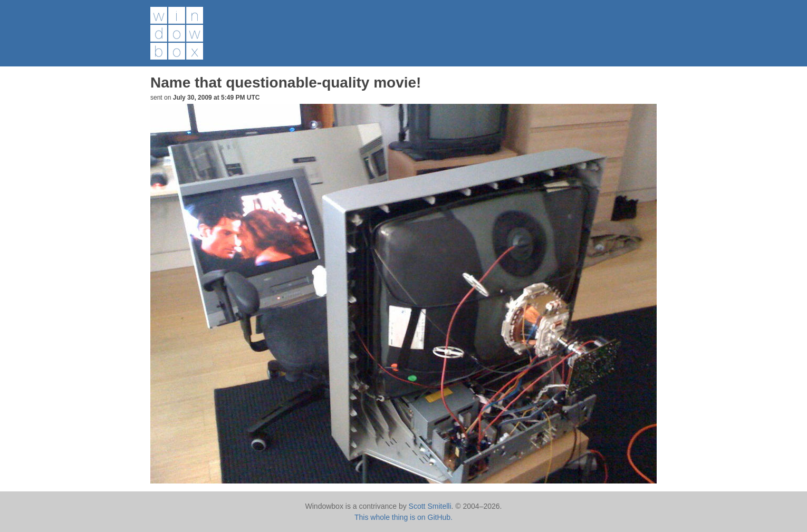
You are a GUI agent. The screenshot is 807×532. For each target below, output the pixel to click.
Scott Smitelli (430, 506)
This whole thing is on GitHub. (403, 517)
